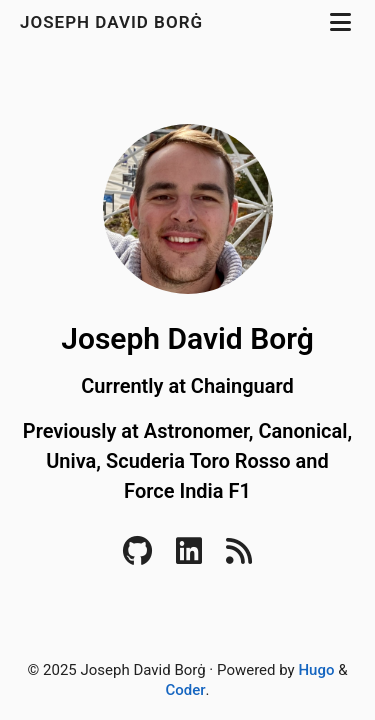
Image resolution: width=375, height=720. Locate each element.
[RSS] (239, 557)
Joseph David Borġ (114, 22)
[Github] (137, 557)
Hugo (316, 670)
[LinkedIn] (189, 557)
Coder (185, 690)
